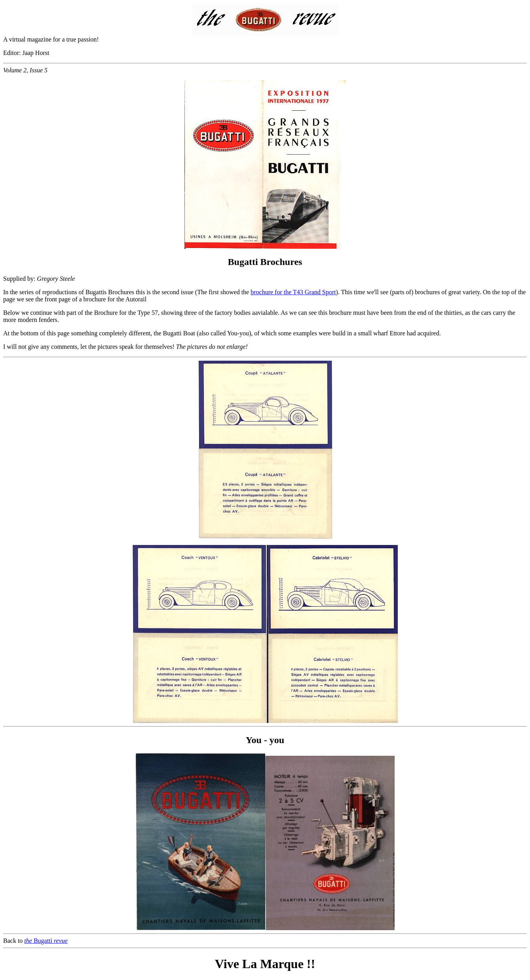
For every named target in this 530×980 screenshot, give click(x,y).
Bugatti (46, 941)
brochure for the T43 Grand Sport (293, 292)
